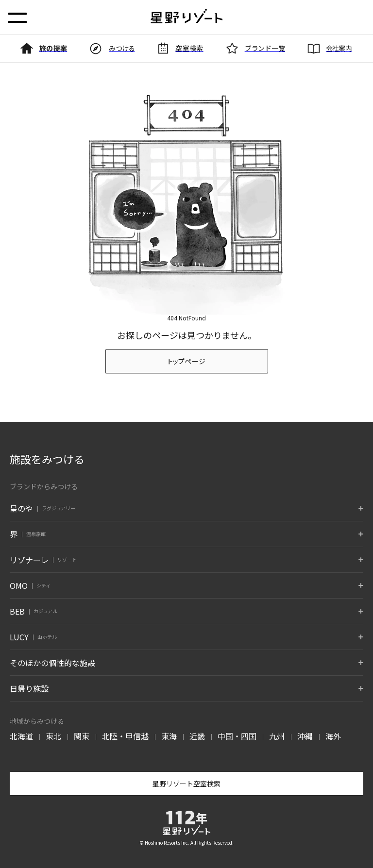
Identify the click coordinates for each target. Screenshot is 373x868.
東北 (53, 736)
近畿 (197, 736)
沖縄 (305, 736)
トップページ (187, 361)
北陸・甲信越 (125, 736)
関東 (82, 736)
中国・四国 (237, 736)
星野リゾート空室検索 (186, 784)
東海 (169, 736)
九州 (277, 736)
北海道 (21, 736)
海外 (333, 736)
